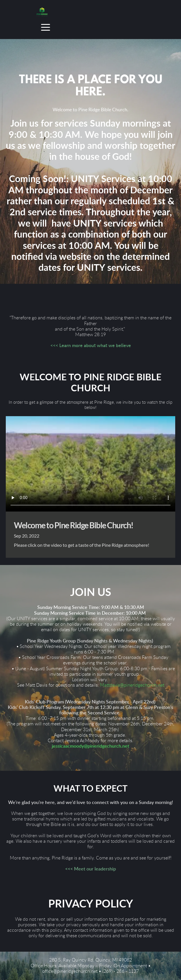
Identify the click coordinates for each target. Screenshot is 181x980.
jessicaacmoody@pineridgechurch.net (90, 746)
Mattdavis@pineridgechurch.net (132, 685)
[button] (46, 27)
